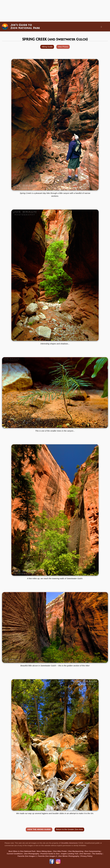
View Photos (63, 47)
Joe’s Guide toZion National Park (25, 26)
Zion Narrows (85, 854)
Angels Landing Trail (69, 854)
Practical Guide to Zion (50, 854)
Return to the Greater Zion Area (69, 829)
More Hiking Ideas (44, 851)
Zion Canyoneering (93, 851)
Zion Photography (32, 854)
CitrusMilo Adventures (69, 843)
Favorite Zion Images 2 (47, 856)
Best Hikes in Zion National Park (22, 851)
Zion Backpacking (76, 851)
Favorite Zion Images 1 (27, 856)
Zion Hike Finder (60, 851)
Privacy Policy (86, 856)
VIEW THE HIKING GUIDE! (39, 829)
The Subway (97, 854)
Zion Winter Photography (69, 856)
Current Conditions (15, 854)
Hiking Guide (47, 47)
